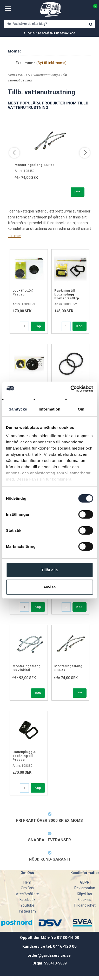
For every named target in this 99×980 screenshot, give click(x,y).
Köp (38, 326)
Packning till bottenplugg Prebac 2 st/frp (67, 294)
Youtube (27, 905)
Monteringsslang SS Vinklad (27, 668)
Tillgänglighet (85, 905)
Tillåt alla (50, 570)
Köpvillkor (85, 894)
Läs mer (14, 236)
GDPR (85, 882)
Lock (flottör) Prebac (23, 292)
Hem (11, 75)
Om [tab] (81, 409)
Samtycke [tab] (18, 409)
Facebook (27, 900)
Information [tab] (50, 409)
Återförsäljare (27, 894)
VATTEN (24, 75)
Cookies (85, 900)
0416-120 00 (36, 33)
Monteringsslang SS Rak (34, 165)
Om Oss (27, 888)
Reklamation (85, 888)
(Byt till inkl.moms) (51, 63)
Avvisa (50, 587)
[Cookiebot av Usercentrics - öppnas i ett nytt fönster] (71, 389)
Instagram (27, 911)
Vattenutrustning (46, 75)
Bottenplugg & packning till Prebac (24, 756)
